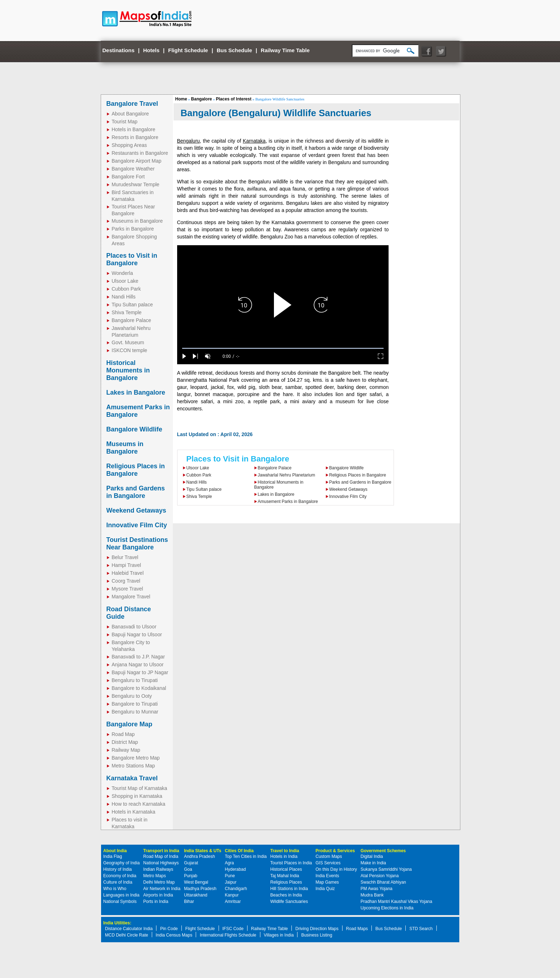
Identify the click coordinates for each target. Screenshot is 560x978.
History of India (117, 869)
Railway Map (126, 750)
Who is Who (115, 889)
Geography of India (121, 863)
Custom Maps (329, 856)
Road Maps (357, 929)
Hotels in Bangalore (134, 129)
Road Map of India (161, 856)
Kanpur (232, 895)
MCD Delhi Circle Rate (127, 935)
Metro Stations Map (133, 766)
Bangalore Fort (128, 177)
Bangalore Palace (132, 320)
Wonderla (122, 273)
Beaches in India (286, 895)
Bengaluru (189, 141)
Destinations (119, 50)
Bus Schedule (234, 50)
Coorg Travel (126, 581)
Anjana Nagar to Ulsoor (138, 665)
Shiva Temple (127, 312)
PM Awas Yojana (377, 889)
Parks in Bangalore (133, 229)
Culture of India (118, 882)
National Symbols (120, 902)
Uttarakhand (196, 895)
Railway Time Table (285, 50)
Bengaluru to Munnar (135, 712)
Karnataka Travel (132, 778)
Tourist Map (125, 122)
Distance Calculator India (129, 929)
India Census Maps (174, 935)
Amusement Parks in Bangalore (288, 502)
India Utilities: (117, 923)
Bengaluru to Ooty (132, 696)
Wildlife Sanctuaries (289, 902)
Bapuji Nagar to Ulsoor (137, 634)
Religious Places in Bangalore (136, 470)
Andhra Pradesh (199, 856)
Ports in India (156, 902)
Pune (230, 876)
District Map (125, 742)
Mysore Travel (127, 589)
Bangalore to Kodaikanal (139, 688)
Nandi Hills (124, 297)
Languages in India (121, 895)
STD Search (421, 929)
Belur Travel (125, 557)
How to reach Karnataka (139, 804)
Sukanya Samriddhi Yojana (386, 869)
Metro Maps (154, 876)
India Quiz (325, 889)
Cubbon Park (126, 289)
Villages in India (279, 935)
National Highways (161, 863)
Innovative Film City (137, 525)
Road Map (123, 734)
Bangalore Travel (132, 104)
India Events (327, 876)
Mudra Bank (372, 895)
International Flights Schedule (228, 935)
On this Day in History (336, 869)
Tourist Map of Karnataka (140, 788)
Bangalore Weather (133, 169)
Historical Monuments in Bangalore (128, 370)
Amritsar (233, 902)
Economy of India (120, 876)
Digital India (372, 856)
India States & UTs (202, 851)
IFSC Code (233, 929)
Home (181, 99)
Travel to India (285, 851)
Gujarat (191, 863)
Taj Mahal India (285, 876)
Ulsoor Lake (125, 281)
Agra (229, 863)
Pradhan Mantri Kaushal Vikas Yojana (397, 902)
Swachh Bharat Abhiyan (383, 882)
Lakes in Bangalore (136, 392)
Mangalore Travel (131, 597)
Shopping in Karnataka (137, 796)
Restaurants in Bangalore (140, 153)
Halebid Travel (128, 573)
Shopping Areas (129, 145)
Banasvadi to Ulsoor (134, 627)
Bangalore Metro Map (136, 758)
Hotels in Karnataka (134, 812)
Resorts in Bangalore (135, 137)
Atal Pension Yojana (380, 876)
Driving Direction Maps (317, 929)
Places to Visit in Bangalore (132, 259)
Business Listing (317, 935)
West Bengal (196, 882)
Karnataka (254, 141)
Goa (188, 869)
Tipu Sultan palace (132, 305)
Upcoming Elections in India (387, 908)
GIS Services (328, 863)
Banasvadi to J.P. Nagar (138, 657)
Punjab (191, 876)
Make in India (373, 863)
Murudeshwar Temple (136, 184)
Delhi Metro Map (159, 882)
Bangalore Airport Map (137, 161)
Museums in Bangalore (137, 221)
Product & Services (335, 851)
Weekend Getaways (136, 510)
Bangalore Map (129, 724)
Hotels (151, 50)
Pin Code (169, 929)
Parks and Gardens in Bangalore (136, 492)
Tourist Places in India (291, 863)
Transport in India (161, 851)
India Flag (113, 856)
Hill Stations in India (289, 889)
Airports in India (158, 895)
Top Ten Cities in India (246, 856)
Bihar (189, 902)
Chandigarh (236, 889)
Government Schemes (383, 851)
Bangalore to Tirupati (135, 704)
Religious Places (286, 882)
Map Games (327, 882)
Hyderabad (236, 869)
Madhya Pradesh (200, 889)
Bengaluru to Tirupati (135, 680)
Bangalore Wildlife (134, 429)
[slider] (283, 348)
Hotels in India (284, 856)
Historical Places (286, 869)
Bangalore (202, 99)
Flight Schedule (188, 50)
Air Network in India (162, 889)
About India (115, 851)
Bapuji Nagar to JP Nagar (140, 672)
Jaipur (231, 882)
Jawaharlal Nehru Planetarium (287, 475)
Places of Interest (234, 99)
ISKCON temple (130, 350)
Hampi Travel (126, 565)
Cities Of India (239, 851)
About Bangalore (130, 114)
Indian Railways (158, 869)
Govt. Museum (128, 342)
